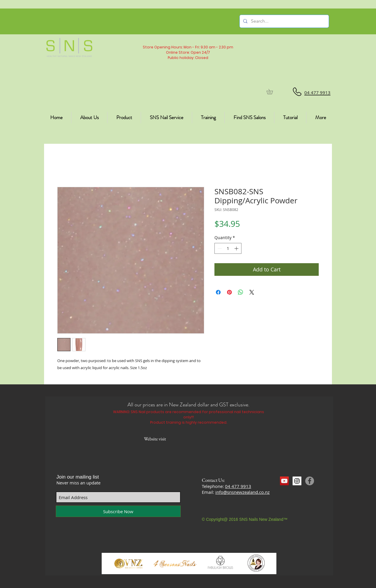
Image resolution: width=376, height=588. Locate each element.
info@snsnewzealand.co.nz (242, 492)
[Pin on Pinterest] (229, 292)
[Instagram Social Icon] (297, 481)
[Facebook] (310, 481)
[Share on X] (252, 292)
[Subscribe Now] (118, 511)
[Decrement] (219, 248)
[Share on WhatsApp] (241, 292)
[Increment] (237, 248)
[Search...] (284, 21)
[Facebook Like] (291, 492)
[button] (272, 92)
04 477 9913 (238, 486)
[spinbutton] (228, 248)
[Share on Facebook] (218, 292)
